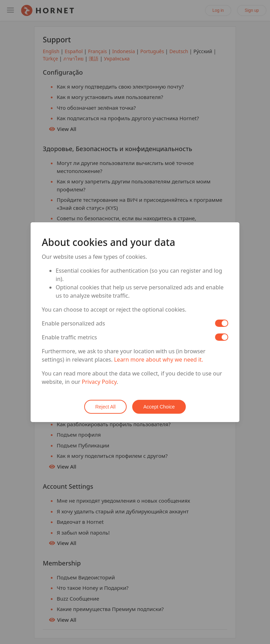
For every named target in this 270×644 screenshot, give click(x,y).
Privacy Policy (99, 382)
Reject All (105, 407)
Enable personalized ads (73, 323)
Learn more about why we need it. (159, 360)
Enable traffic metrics (69, 337)
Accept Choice (159, 407)
